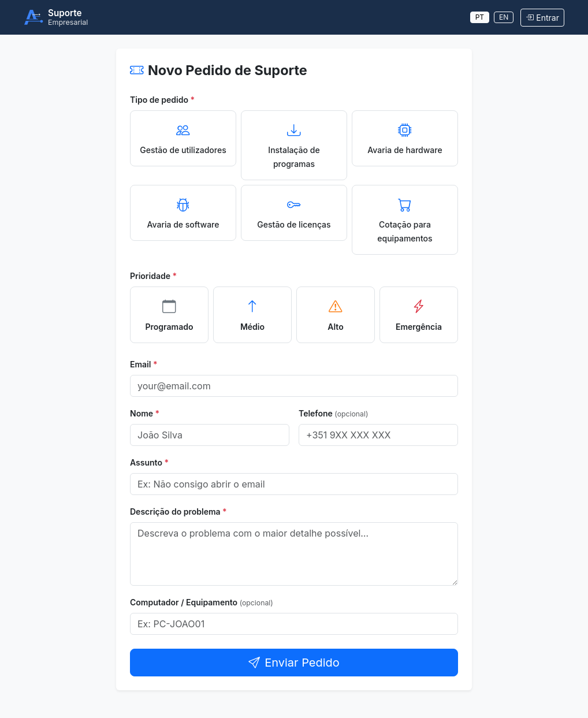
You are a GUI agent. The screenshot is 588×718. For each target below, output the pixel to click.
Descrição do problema (178, 511)
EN (504, 17)
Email (144, 364)
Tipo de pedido (162, 100)
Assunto (149, 462)
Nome (145, 413)
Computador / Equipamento (202, 602)
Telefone (333, 413)
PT (480, 17)
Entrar (542, 18)
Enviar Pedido (294, 663)
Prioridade (153, 276)
